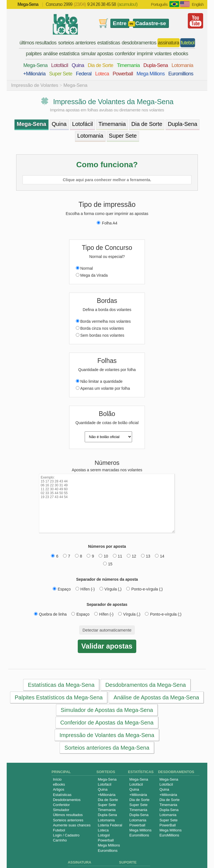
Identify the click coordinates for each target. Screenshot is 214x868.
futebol (188, 43)
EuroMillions (169, 835)
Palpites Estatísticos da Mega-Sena (59, 697)
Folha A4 (107, 223)
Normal (84, 268)
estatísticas (109, 43)
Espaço (62, 589)
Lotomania (183, 65)
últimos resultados (38, 43)
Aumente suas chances (72, 825)
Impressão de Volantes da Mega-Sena (107, 735)
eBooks (59, 784)
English (198, 4)
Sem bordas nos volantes (100, 335)
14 (160, 556)
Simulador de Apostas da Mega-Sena (107, 710)
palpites (34, 54)
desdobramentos (139, 43)
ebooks (181, 54)
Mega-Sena (36, 65)
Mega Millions (151, 74)
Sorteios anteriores (68, 820)
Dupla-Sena (155, 65)
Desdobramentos (67, 800)
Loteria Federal (110, 825)
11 (118, 556)
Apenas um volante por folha (103, 388)
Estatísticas (62, 795)
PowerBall (168, 825)
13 (146, 556)
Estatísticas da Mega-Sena (61, 685)
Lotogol (104, 835)
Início (57, 779)
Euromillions (181, 74)
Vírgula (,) (110, 589)
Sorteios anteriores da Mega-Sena (107, 748)
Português (159, 4)
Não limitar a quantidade (99, 381)
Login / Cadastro (66, 835)
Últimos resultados (68, 815)
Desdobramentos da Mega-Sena (146, 685)
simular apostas (97, 54)
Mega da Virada (92, 275)
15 (108, 564)
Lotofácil (59, 65)
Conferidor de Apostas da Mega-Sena (107, 723)
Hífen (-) (85, 589)
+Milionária (34, 74)
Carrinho (60, 840)
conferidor (125, 54)
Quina (78, 65)
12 (132, 556)
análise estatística (61, 54)
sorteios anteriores (77, 43)
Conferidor (61, 805)
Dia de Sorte (101, 65)
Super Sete (61, 74)
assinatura (169, 43)
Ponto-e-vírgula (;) (144, 589)
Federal (84, 74)
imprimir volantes (154, 54)
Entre (120, 23)
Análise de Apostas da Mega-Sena (156, 697)
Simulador (61, 810)
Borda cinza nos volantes (100, 328)
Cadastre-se (151, 23)
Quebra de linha (50, 614)
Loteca (102, 74)
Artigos (59, 789)
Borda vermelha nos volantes (103, 321)
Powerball (123, 74)
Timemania (128, 65)
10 (103, 556)
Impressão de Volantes (35, 85)
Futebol (59, 830)
